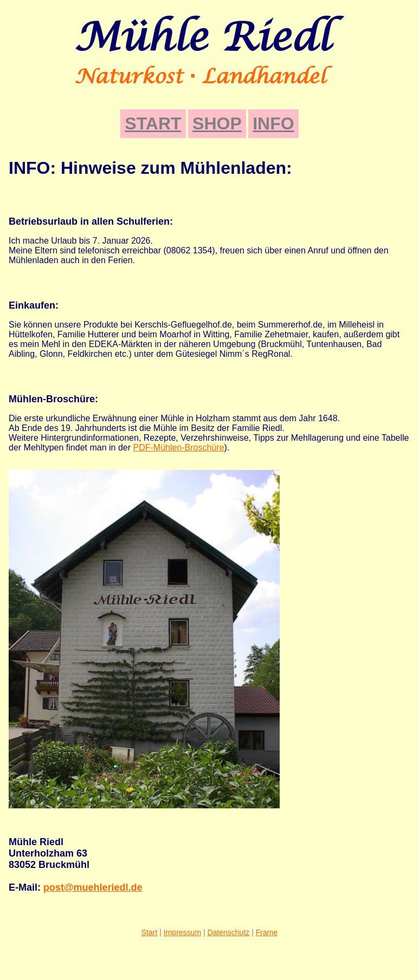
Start (150, 932)
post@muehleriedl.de (93, 887)
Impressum (182, 932)
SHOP (217, 123)
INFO (273, 123)
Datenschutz (228, 932)
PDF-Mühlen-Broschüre (178, 447)
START (153, 123)
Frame (267, 932)
